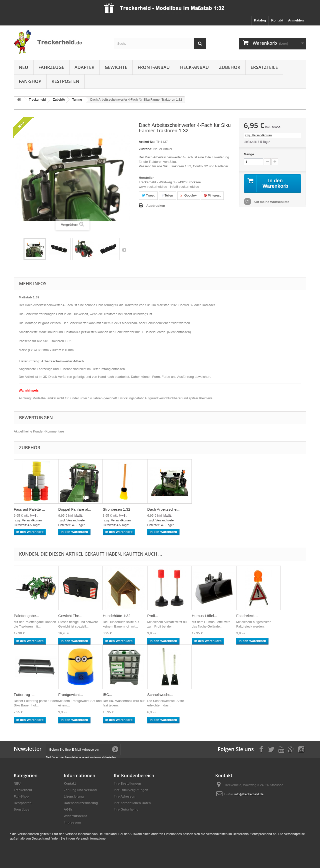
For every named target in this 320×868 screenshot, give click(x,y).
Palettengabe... (26, 616)
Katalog (260, 20)
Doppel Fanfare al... (75, 509)
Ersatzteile (264, 67)
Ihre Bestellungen (127, 783)
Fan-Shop (30, 81)
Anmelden (296, 20)
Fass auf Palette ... (29, 509)
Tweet (148, 195)
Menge (249, 154)
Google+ (189, 195)
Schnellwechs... (160, 695)
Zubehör (230, 67)
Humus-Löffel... (204, 616)
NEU (23, 67)
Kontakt (277, 20)
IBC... (107, 695)
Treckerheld (23, 790)
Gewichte (116, 67)
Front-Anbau (153, 67)
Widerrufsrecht (75, 816)
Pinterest (212, 195)
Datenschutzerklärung (81, 803)
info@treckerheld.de (249, 794)
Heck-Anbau (194, 67)
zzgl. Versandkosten (258, 135)
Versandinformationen (91, 838)
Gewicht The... (70, 616)
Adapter (84, 67)
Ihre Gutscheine (126, 809)
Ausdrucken (156, 206)
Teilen (167, 195)
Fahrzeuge (51, 67)
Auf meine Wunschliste (271, 202)
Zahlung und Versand (80, 790)
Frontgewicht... (70, 695)
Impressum (72, 822)
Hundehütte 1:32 (117, 616)
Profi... (153, 616)
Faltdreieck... (247, 616)
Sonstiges (21, 809)
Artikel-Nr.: (147, 142)
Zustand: (146, 149)
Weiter (124, 250)
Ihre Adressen (124, 796)
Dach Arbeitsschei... (164, 509)
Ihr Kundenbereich (134, 775)
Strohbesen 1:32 (116, 509)
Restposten (65, 81)
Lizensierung (74, 796)
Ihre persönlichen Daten (132, 803)
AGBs (68, 809)
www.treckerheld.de (153, 187)
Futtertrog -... (25, 695)
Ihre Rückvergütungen (131, 790)
